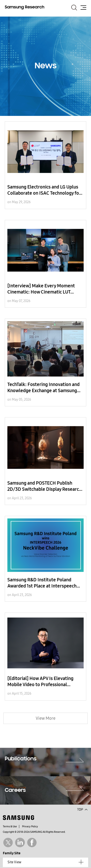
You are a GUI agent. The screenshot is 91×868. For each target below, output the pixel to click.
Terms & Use (10, 826)
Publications (21, 759)
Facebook (32, 843)
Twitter (8, 843)
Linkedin (20, 843)
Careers (15, 790)
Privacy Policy (30, 826)
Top (82, 809)
